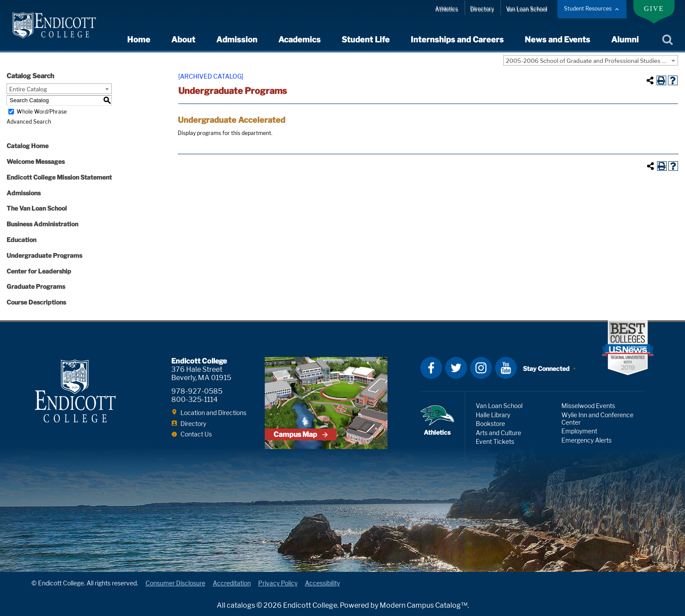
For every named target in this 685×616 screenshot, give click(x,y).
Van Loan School (526, 9)
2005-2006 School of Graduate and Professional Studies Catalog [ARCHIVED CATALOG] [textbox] (592, 61)
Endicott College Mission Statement (59, 177)
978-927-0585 (197, 391)
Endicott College (54, 25)
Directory (482, 9)
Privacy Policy (278, 583)
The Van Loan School (37, 208)
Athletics (446, 9)
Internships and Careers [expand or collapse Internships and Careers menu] (457, 40)
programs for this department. (225, 133)
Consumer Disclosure (175, 583)
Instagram (481, 368)
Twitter (456, 368)
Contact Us (196, 434)
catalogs (241, 605)
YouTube (506, 368)
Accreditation (232, 583)
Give (654, 9)
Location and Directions (213, 413)
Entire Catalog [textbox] (28, 89)
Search (667, 40)
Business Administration (42, 224)
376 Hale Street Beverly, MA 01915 (201, 374)
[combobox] (591, 60)
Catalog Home (28, 146)
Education (21, 240)
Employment (579, 431)
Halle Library (493, 415)
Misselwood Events (588, 406)
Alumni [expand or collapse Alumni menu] (625, 40)
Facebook (431, 368)
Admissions (24, 193)
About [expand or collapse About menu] (183, 40)
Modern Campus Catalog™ (424, 605)
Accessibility (322, 583)
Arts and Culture (498, 433)
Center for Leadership (39, 271)
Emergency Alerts (586, 440)
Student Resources (588, 9)
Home (139, 40)
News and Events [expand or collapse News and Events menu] (557, 40)
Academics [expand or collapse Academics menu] (299, 40)
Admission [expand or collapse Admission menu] (237, 40)
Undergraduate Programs (44, 255)
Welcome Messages (36, 161)
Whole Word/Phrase (42, 112)
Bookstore (490, 424)
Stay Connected (546, 369)
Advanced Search (29, 122)
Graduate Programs (36, 286)
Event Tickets (495, 441)
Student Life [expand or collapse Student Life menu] (366, 40)
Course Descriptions (36, 302)
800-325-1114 (194, 400)
